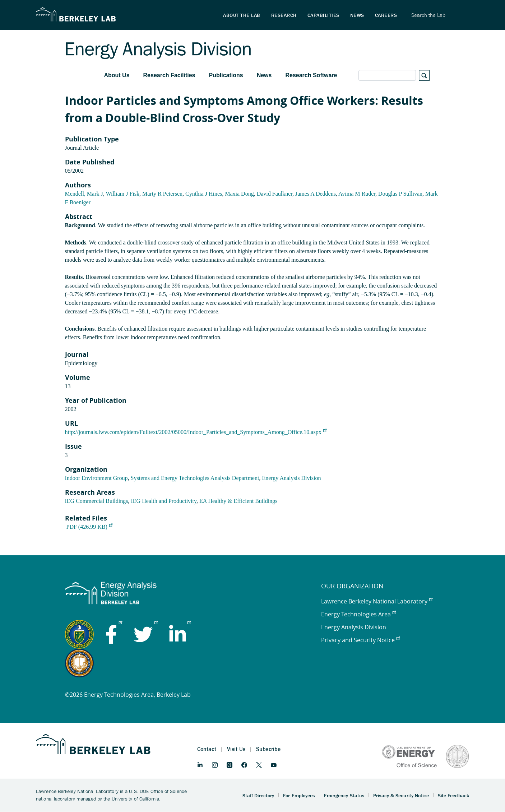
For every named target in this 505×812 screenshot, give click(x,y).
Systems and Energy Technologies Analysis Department (195, 478)
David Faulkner (275, 194)
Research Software (311, 75)
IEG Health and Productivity (163, 501)
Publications (226, 75)
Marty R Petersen (162, 194)
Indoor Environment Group (96, 478)
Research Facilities (169, 75)
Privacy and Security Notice (360, 640)
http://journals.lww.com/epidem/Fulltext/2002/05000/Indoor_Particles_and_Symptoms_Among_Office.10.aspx (196, 432)
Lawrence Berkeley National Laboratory (377, 601)
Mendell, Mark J (84, 194)
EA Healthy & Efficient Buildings (238, 501)
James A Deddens (316, 194)
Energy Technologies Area (358, 614)
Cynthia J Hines (204, 194)
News (264, 75)
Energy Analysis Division (291, 478)
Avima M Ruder (357, 194)
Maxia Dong (239, 194)
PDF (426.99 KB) (89, 527)
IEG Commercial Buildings (97, 501)
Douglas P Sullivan (400, 194)
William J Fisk (122, 194)
